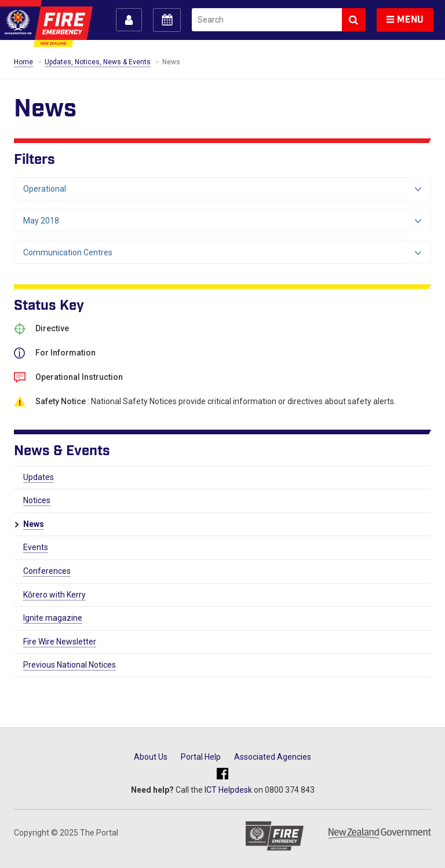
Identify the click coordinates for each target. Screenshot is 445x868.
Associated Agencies (273, 757)
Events (36, 547)
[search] (267, 20)
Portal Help (201, 757)
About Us (151, 757)
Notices (37, 500)
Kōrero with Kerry (54, 595)
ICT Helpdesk (228, 790)
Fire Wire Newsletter (60, 642)
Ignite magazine (53, 618)
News (34, 524)
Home (23, 62)
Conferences (47, 571)
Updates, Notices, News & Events (98, 62)
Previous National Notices (70, 665)
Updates (39, 477)
